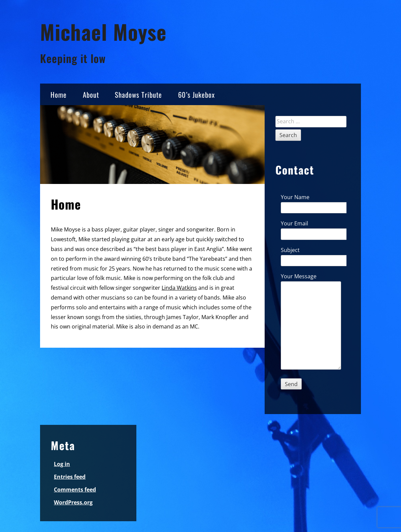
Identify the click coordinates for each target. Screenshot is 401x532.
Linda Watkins (179, 288)
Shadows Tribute (138, 95)
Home (59, 95)
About (91, 95)
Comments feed (75, 490)
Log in (62, 464)
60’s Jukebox (196, 95)
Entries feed (70, 477)
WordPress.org (73, 502)
